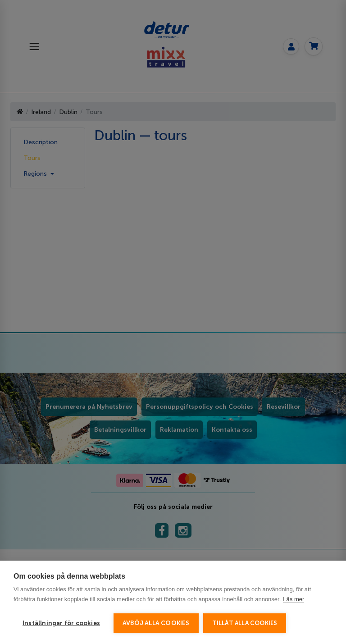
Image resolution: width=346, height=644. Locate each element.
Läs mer (294, 599)
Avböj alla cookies (156, 623)
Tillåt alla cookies (245, 623)
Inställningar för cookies (61, 623)
